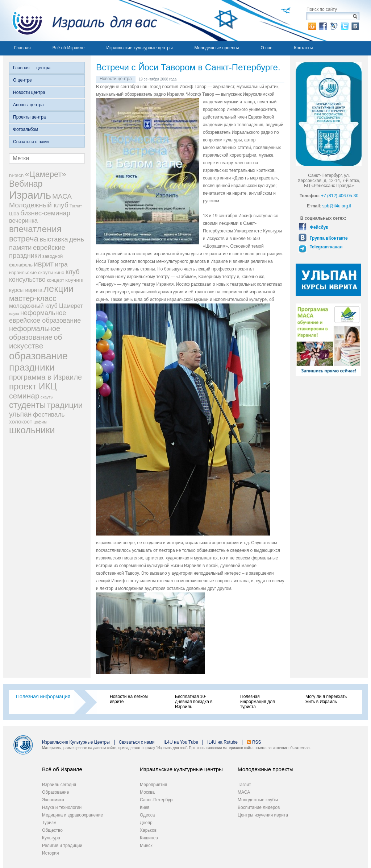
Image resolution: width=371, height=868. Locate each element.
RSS (257, 742)
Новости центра (29, 92)
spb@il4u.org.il (337, 206)
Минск (146, 846)
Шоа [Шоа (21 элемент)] (14, 214)
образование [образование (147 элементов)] (38, 356)
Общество (52, 830)
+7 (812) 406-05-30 (340, 196)
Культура (51, 838)
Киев (145, 807)
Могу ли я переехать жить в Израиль (326, 699)
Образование (55, 792)
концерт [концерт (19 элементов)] (55, 280)
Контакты (303, 48)
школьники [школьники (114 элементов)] (32, 430)
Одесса (147, 815)
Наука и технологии (62, 807)
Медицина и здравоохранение (72, 815)
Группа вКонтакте (328, 238)
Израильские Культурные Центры (76, 742)
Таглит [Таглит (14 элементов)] (76, 206)
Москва (147, 792)
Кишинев (149, 838)
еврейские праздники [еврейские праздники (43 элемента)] (37, 251)
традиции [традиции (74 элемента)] (65, 405)
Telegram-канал (325, 247)
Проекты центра (29, 117)
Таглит (244, 785)
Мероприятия (153, 785)
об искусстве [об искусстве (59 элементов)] (36, 341)
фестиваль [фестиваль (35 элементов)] (49, 414)
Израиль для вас (80, 21)
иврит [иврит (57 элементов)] (44, 264)
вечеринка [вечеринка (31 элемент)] (23, 220)
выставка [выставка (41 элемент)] (54, 239)
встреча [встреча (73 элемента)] (24, 239)
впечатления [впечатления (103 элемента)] (35, 229)
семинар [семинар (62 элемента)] (24, 396)
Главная (22, 48)
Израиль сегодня (59, 785)
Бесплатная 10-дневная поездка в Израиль (194, 702)
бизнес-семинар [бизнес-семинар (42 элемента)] (45, 213)
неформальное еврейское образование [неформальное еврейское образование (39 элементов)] (45, 317)
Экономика (53, 800)
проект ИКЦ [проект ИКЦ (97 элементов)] (33, 386)
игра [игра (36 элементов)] (61, 264)
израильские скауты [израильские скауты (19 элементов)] (31, 272)
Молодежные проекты (217, 48)
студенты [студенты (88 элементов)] (27, 405)
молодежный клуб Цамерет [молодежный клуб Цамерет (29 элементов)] (46, 306)
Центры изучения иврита (263, 815)
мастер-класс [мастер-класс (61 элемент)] (33, 298)
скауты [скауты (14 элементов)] (47, 397)
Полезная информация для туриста (257, 702)
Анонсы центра (28, 105)
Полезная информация (43, 697)
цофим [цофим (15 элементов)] (40, 422)
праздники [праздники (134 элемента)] (32, 367)
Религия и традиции (62, 846)
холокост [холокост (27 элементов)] (21, 421)
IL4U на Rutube (222, 742)
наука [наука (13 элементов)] (14, 314)
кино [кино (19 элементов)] (59, 272)
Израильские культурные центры (139, 48)
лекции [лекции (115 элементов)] (59, 289)
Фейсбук (318, 227)
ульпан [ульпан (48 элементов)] (20, 414)
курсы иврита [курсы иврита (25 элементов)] (26, 290)
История (51, 853)
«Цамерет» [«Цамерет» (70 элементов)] (46, 174)
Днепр (146, 823)
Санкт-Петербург (157, 800)
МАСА (244, 792)
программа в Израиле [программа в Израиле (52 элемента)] (45, 377)
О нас (266, 48)
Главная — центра (32, 68)
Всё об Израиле (69, 48)
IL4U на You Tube (181, 742)
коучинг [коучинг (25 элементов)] (75, 280)
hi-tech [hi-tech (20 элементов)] (16, 175)
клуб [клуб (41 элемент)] (73, 272)
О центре (22, 80)
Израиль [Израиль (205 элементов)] (30, 195)
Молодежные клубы (258, 800)
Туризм (49, 823)
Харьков (148, 830)
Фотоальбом (26, 129)
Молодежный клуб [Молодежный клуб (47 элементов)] (39, 205)
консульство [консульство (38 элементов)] (27, 280)
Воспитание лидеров (259, 807)
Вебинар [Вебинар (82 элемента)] (26, 184)
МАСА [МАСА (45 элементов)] (62, 196)
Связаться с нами (31, 142)
